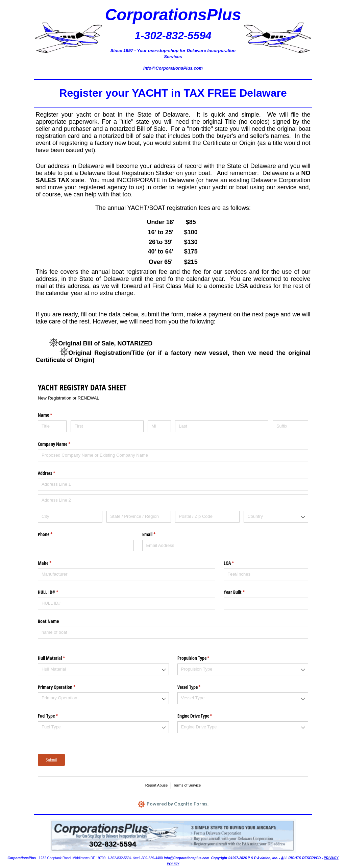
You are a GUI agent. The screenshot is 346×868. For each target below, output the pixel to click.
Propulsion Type (201, 658)
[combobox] (276, 517)
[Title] (52, 426)
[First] (107, 426)
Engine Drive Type (203, 716)
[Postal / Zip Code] (207, 517)
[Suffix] (290, 426)
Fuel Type (56, 716)
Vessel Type (197, 687)
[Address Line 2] (173, 500)
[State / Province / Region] (139, 517)
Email (157, 534)
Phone (53, 534)
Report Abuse (157, 785)
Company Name (62, 444)
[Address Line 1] (173, 485)
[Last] (222, 426)
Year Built (242, 592)
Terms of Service (187, 785)
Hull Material (59, 658)
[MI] (159, 426)
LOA (237, 563)
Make (53, 563)
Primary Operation (65, 687)
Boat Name (48, 621)
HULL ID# (56, 592)
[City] (70, 517)
